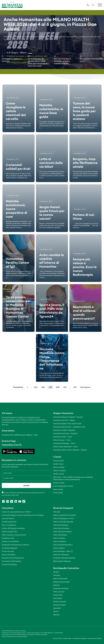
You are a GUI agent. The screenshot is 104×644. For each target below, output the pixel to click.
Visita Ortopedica (60, 541)
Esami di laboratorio (60, 578)
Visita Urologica (59, 548)
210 (75, 387)
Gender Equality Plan (9, 532)
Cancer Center (59, 461)
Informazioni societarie (80, 638)
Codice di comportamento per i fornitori (16, 512)
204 (43, 387)
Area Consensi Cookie (94, 638)
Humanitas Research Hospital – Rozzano (68, 417)
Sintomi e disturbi (60, 602)
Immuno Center (59, 483)
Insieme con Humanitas (10, 541)
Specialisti (57, 608)
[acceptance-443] (3, 492)
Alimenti (56, 572)
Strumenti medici (59, 605)
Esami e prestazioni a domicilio (64, 515)
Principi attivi (58, 595)
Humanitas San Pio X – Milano (64, 420)
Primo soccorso (59, 592)
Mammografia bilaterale (62, 561)
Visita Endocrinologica (61, 528)
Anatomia (57, 575)
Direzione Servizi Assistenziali (13, 558)
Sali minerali (58, 598)
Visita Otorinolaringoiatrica (63, 545)
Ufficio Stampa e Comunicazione (14, 535)
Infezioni (56, 585)
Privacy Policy (58, 638)
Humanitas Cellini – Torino (63, 437)
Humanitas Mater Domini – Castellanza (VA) (69, 427)
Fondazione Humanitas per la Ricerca (15, 545)
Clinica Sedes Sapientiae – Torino (65, 447)
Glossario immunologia (61, 582)
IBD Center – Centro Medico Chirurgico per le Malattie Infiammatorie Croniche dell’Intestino (73, 478)
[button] (100, 5)
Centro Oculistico (60, 470)
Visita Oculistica (59, 538)
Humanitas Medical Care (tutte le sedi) (67, 424)
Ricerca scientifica (9, 555)
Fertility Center (59, 474)
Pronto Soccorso (8, 551)
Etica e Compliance (9, 525)
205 (50, 387)
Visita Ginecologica (60, 535)
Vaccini (56, 611)
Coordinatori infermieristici (11, 561)
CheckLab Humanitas (61, 555)
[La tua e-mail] (26, 478)
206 (58, 387)
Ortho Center (58, 493)
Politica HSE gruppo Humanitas (13, 528)
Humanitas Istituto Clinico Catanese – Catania (70, 450)
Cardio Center (58, 464)
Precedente (18, 387)
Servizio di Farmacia (9, 564)
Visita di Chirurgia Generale (63, 522)
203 (36, 387)
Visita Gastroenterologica (62, 532)
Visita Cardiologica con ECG (63, 518)
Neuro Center (58, 489)
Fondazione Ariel (8, 538)
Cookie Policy (67, 638)
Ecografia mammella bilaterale (64, 558)
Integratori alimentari (61, 588)
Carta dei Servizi (8, 518)
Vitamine (56, 615)
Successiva (85, 387)
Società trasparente (9, 522)
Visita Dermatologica (61, 525)
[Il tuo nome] (26, 473)
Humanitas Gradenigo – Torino (64, 443)
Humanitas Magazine (10, 548)
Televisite (57, 512)
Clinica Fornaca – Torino (62, 440)
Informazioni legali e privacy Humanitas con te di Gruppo (23, 515)
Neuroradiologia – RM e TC (63, 551)
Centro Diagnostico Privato (63, 486)
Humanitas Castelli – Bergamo (64, 430)
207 (65, 387)
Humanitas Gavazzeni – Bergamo (65, 433)
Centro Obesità (59, 467)
